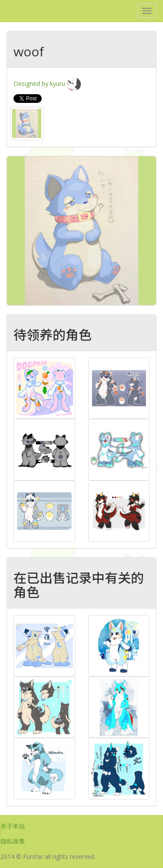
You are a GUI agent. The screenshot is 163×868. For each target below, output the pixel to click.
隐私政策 (13, 841)
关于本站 (13, 826)
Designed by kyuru (47, 84)
